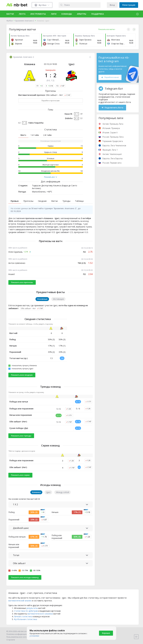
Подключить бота (112, 108)
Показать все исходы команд (25, 577)
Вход (112, 5)
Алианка (30, 64)
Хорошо (106, 633)
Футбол (10, 21)
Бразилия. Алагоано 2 (25, 21)
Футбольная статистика (25, 619)
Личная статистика (23, 616)
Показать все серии (20, 475)
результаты (32, 608)
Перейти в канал (110, 77)
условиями (34, 636)
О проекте (11, 640)
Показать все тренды (21, 436)
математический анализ (20, 601)
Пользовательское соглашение (20, 637)
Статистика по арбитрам (26, 611)
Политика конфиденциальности (20, 634)
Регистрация (129, 5)
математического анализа (40, 614)
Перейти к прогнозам (50, 101)
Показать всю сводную (22, 375)
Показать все (51, 177)
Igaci (71, 64)
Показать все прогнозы (22, 282)
